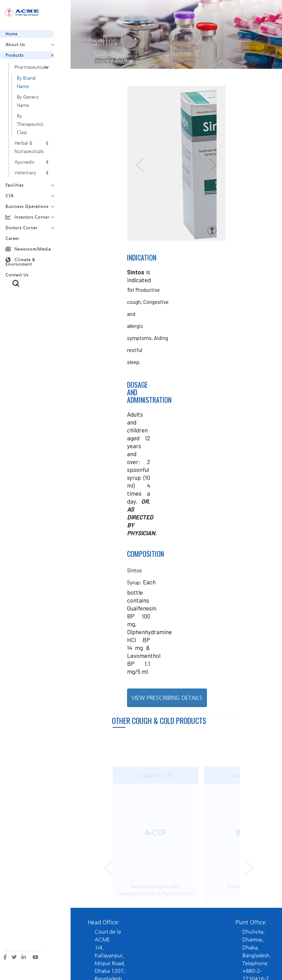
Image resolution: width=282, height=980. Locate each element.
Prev (109, 872)
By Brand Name (26, 82)
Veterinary (25, 173)
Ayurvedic (24, 162)
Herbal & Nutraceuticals (29, 147)
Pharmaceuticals (31, 67)
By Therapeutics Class (30, 124)
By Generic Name (28, 101)
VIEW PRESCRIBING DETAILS (167, 698)
